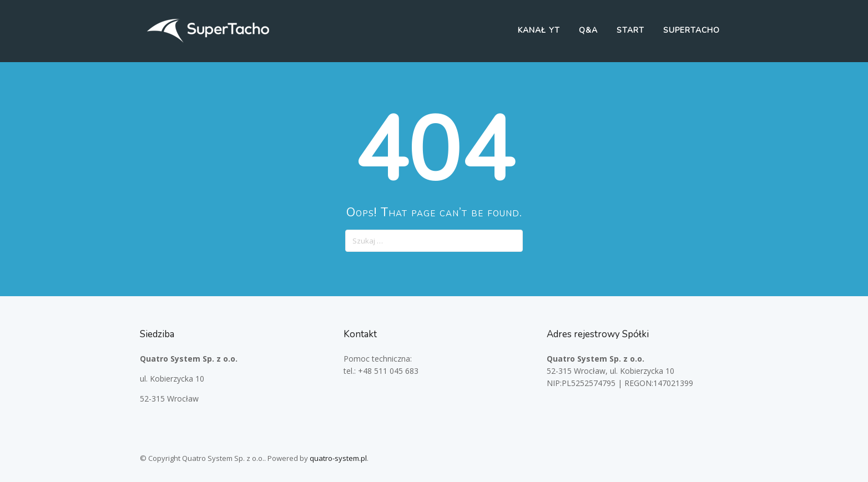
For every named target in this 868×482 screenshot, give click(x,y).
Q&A (588, 30)
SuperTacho (692, 30)
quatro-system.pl (338, 458)
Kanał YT (539, 30)
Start (630, 30)
